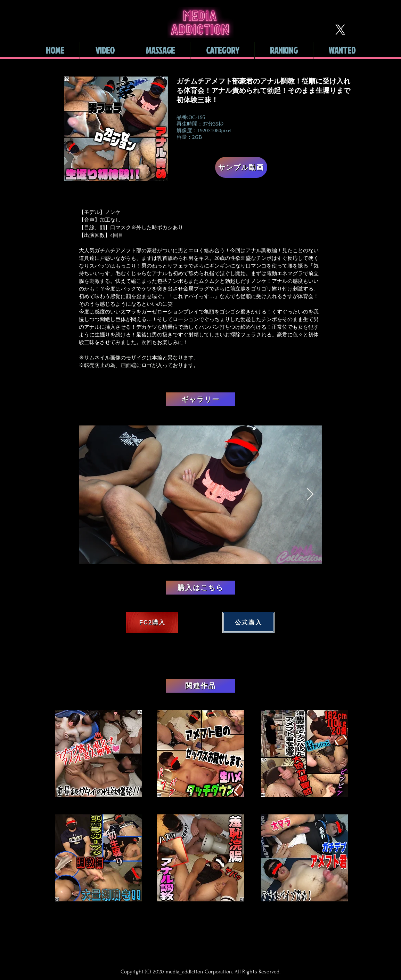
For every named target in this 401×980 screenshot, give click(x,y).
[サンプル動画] (241, 167)
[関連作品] (200, 686)
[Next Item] (310, 495)
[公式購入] (248, 622)
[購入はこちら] (200, 588)
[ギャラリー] (200, 399)
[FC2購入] (152, 622)
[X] (340, 30)
